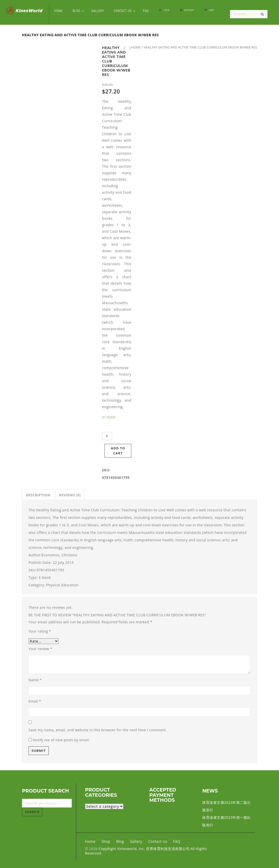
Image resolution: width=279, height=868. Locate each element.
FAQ (177, 841)
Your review (40, 649)
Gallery (136, 841)
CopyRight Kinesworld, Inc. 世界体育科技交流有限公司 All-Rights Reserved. (146, 851)
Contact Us (158, 841)
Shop (106, 841)
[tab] (38, 495)
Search (32, 812)
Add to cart (118, 451)
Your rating (40, 631)
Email (35, 701)
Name (35, 680)
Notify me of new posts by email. (61, 740)
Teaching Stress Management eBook (123, 48)
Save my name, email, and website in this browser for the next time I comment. (98, 730)
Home (90, 841)
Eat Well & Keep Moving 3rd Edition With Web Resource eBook (128, 48)
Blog (120, 841)
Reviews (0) (70, 495)
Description (38, 495)
